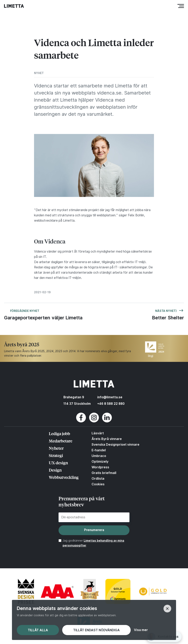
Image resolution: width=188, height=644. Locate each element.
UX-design (58, 463)
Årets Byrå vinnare (107, 439)
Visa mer (141, 630)
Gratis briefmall (104, 473)
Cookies (98, 484)
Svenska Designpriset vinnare (115, 444)
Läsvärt (98, 433)
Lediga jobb (59, 433)
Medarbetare (61, 441)
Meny (182, 6)
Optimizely (100, 461)
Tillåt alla (38, 630)
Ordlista (98, 478)
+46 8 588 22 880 (111, 404)
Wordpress (100, 467)
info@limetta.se (110, 397)
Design (55, 470)
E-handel (99, 450)
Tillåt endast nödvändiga (96, 630)
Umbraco (99, 456)
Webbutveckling (64, 477)
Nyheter (56, 448)
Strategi (56, 455)
